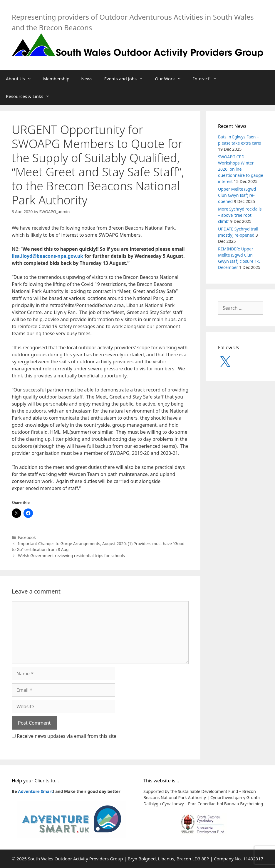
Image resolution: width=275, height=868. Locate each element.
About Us (22, 79)
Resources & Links (31, 96)
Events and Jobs (127, 79)
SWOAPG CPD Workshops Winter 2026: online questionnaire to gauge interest (241, 169)
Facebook (27, 537)
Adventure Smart (35, 791)
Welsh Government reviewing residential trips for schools (71, 556)
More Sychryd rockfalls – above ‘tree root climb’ (240, 215)
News (87, 79)
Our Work (171, 79)
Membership (56, 79)
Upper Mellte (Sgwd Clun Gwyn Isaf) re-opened (237, 195)
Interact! (208, 79)
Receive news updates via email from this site (64, 736)
